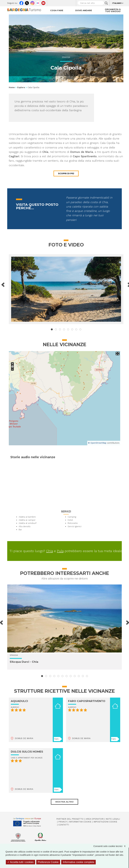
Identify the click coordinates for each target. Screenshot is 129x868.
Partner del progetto (70, 819)
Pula (60, 551)
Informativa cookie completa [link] (78, 862)
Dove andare (84, 10)
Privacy (63, 822)
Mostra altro (64, 802)
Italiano (117, 3)
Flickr (38, 2)
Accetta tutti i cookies (20, 862)
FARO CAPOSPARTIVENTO (87, 701)
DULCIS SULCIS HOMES (27, 752)
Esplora (21, 87)
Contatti (64, 825)
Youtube (43, 2)
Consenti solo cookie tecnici (111, 846)
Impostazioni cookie (105, 822)
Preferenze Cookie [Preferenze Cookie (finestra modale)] (48, 862)
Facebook (21, 2)
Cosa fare (57, 10)
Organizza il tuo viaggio (113, 10)
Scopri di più (66, 173)
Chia (50, 551)
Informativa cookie (80, 822)
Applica (106, 3)
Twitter (27, 2)
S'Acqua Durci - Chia (24, 662)
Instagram (32, 2)
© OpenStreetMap (97, 443)
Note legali (113, 819)
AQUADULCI (19, 701)
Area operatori (95, 819)
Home (12, 87)
